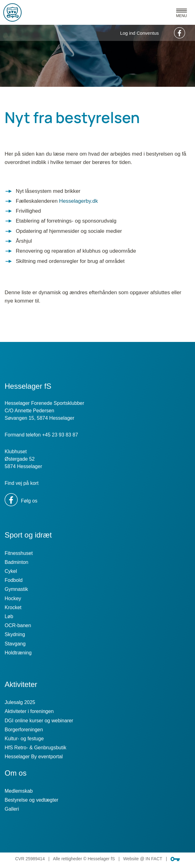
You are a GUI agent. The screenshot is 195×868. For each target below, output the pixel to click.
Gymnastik (16, 589)
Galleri (12, 809)
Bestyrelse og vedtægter (31, 800)
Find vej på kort (22, 483)
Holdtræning (18, 653)
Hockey (13, 598)
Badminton (17, 562)
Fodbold (14, 580)
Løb (9, 616)
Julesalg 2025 (20, 702)
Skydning (15, 634)
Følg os (21, 501)
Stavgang (15, 644)
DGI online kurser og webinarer (39, 721)
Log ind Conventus (139, 33)
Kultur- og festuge (24, 739)
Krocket (13, 607)
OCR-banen (18, 625)
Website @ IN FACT (143, 859)
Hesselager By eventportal (34, 757)
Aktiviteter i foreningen (29, 711)
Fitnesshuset (19, 553)
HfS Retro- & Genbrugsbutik (35, 748)
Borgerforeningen (24, 730)
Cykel (11, 571)
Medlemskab (19, 791)
